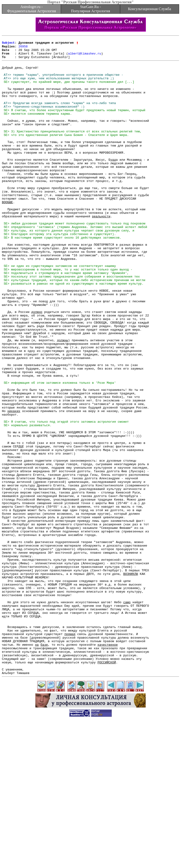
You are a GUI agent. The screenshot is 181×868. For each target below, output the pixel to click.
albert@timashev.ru (85, 57)
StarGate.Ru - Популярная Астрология (90, 9)
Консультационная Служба (150, 9)
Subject (8, 44)
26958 (23, 48)
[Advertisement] (90, 857)
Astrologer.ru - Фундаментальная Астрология (31, 9)
